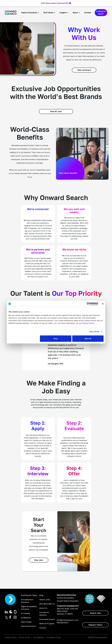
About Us (43, 608)
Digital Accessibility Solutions (29, 608)
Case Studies (26, 622)
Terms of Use (24, 637)
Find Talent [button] (48, 13)
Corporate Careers (47, 619)
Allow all (88, 338)
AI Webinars (26, 618)
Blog (41, 595)
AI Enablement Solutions (27, 601)
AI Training (25, 613)
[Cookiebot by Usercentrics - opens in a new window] (88, 304)
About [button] (75, 13)
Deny (56, 338)
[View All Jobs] (56, 111)
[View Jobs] (38, 560)
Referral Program (47, 624)
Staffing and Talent (29, 595)
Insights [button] (63, 13)
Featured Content (28, 626)
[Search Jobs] (95, 613)
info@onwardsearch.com (67, 620)
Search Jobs (45, 600)
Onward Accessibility (65, 598)
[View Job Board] (84, 70)
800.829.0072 (63, 623)
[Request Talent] (95, 625)
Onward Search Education (68, 601)
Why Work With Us (47, 604)
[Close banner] (103, 304)
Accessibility (38, 637)
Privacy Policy (11, 637)
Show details (94, 332)
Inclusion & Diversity (44, 614)
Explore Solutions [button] (29, 13)
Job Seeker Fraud (53, 637)
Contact (88, 13)
